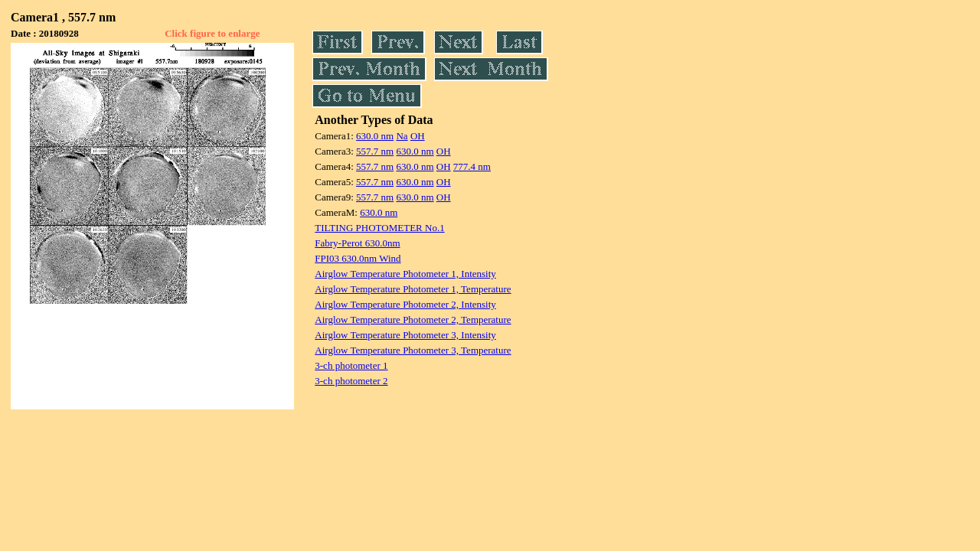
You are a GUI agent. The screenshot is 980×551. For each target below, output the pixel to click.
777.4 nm (472, 166)
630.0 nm (375, 136)
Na (402, 136)
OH (418, 136)
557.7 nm (375, 151)
